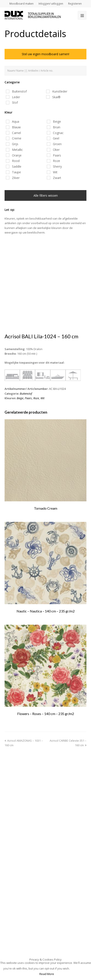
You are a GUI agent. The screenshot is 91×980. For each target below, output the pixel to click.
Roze (36, 398)
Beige (20, 398)
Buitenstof (26, 394)
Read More (47, 974)
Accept (80, 968)
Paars (28, 398)
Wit (42, 398)
